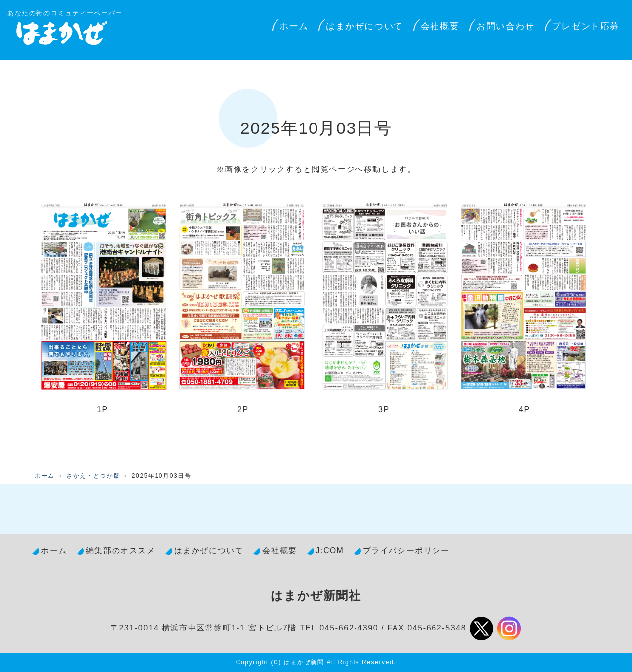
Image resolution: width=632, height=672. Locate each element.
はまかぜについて (365, 26)
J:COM (330, 551)
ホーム (294, 26)
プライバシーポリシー (406, 551)
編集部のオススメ (121, 551)
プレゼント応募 (586, 26)
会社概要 (440, 26)
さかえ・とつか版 (93, 476)
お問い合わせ (506, 26)
